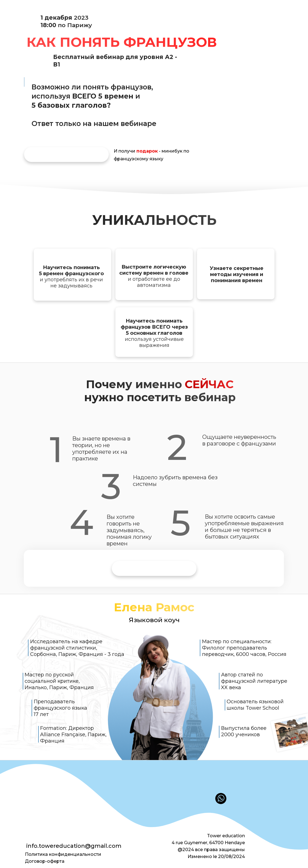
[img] (66, 154)
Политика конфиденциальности (63, 854)
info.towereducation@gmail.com (74, 846)
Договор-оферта (45, 861)
